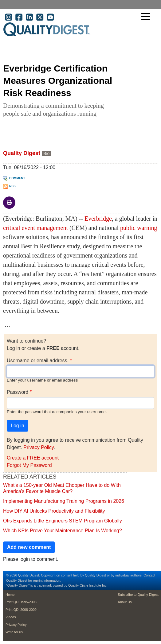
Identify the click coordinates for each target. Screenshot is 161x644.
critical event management (35, 228)
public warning (139, 228)
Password (18, 392)
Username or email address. (38, 361)
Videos (11, 617)
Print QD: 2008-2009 (21, 610)
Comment (17, 178)
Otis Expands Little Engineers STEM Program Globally (63, 521)
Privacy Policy (38, 447)
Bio (46, 153)
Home (10, 595)
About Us (125, 602)
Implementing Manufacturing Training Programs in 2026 (64, 501)
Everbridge (98, 219)
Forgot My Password (29, 465)
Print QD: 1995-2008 (21, 602)
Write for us (14, 632)
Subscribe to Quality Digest (138, 595)
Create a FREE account (33, 458)
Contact (149, 575)
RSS (12, 186)
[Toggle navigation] (147, 17)
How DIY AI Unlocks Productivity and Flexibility (54, 511)
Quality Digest (22, 153)
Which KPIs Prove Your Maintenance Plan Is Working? (63, 531)
